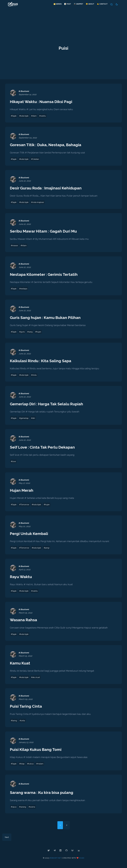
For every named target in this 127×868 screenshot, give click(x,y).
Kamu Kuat (21, 665)
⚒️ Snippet (78, 4)
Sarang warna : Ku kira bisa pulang (43, 794)
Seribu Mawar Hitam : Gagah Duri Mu (45, 232)
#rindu (35, 376)
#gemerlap (25, 419)
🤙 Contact (102, 4)
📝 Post (67, 4)
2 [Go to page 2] (67, 827)
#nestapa (24, 289)
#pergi (48, 549)
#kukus (31, 766)
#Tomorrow (25, 506)
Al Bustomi (24, 91)
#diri (34, 419)
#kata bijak (25, 116)
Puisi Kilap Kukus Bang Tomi (37, 751)
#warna (33, 809)
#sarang (23, 809)
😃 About (90, 4)
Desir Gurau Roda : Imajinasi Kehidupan (47, 188)
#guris (22, 333)
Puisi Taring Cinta (26, 708)
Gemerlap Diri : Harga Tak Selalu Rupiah (48, 405)
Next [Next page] (7, 840)
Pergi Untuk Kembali (30, 535)
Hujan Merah (22, 492)
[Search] (111, 4)
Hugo (82, 860)
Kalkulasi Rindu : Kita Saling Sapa (42, 362)
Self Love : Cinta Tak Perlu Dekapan (44, 448)
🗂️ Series (57, 4)
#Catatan (37, 159)
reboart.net (55, 860)
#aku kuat (37, 679)
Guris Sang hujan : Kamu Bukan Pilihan (47, 318)
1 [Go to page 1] (60, 827)
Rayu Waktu (21, 578)
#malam (41, 766)
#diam (35, 116)
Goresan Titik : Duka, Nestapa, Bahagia (47, 145)
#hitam (24, 246)
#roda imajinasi (39, 203)
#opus (14, 809)
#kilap (22, 766)
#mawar (15, 246)
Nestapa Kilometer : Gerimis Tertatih (45, 275)
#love (13, 463)
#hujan (39, 333)
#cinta (23, 722)
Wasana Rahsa (24, 621)
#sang (31, 333)
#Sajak (14, 116)
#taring (14, 722)
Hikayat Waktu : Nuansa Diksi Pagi (42, 102)
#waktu (44, 116)
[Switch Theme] (117, 4)
